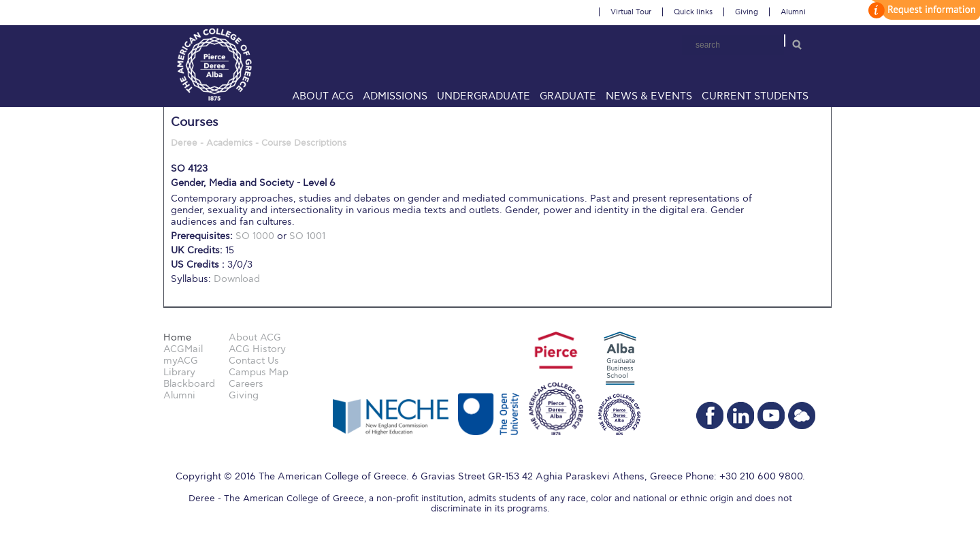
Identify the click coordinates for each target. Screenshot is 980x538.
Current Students (755, 96)
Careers (246, 384)
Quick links (693, 12)
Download (237, 279)
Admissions (395, 96)
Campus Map (259, 372)
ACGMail (183, 349)
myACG (181, 361)
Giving (747, 12)
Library (179, 372)
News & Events (649, 96)
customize (922, 10)
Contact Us (254, 361)
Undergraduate (484, 96)
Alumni (793, 12)
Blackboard (189, 384)
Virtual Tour (631, 12)
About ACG (323, 96)
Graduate (568, 96)
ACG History (257, 349)
